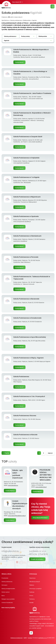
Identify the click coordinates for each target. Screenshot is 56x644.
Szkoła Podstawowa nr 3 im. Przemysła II (29, 396)
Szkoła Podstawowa (21, 376)
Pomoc (31, 596)
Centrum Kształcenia (7, 603)
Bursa (3, 596)
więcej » (50, 453)
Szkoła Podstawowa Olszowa (25, 416)
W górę (7, 453)
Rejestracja (32, 578)
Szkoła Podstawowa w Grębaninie (26, 158)
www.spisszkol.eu (13, 485)
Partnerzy (32, 599)
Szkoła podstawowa (16, 20)
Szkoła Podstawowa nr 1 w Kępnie (26, 177)
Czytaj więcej (19, 62)
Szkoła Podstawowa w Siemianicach (27, 236)
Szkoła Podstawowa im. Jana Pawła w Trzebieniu (32, 93)
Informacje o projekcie (35, 589)
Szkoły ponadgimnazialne (8, 589)
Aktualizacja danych (35, 582)
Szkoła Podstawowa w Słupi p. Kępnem (29, 358)
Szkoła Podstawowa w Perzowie (26, 257)
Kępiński (34, 20)
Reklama (32, 585)
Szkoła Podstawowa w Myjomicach (27, 197)
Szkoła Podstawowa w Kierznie (25, 435)
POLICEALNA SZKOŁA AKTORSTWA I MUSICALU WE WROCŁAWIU (46, 475)
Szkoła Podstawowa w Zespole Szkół (28, 137)
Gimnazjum (4, 585)
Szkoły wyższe (6, 592)
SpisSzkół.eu (5, 20)
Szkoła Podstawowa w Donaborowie (27, 318)
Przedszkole (5, 578)
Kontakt (31, 603)
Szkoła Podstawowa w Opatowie (26, 216)
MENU (53, 6)
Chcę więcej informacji (40, 518)
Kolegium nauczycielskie (8, 599)
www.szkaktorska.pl (41, 487)
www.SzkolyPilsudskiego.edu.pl (17, 516)
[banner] (6, 5)
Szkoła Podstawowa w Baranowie (26, 299)
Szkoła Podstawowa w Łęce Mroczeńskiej (30, 337)
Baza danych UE (17, 2)
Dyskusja (32, 592)
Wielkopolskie (27, 20)
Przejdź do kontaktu (37, 559)
